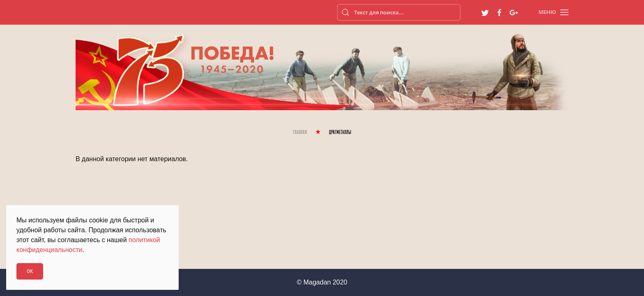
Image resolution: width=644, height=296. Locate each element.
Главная (300, 133)
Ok (30, 271)
